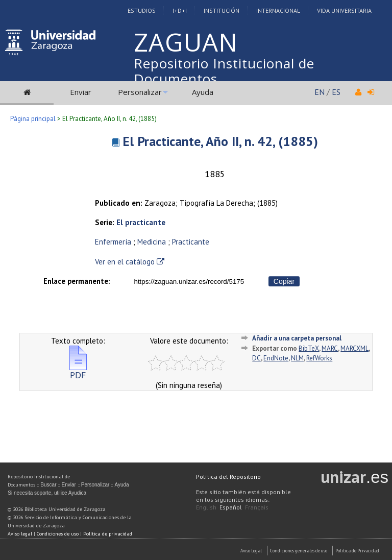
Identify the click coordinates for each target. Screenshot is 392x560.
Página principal (33, 119)
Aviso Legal (251, 551)
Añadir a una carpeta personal (297, 338)
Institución (222, 10)
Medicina (152, 242)
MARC (330, 348)
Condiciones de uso (58, 534)
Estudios (142, 10)
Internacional (278, 10)
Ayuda (203, 92)
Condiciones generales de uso (299, 551)
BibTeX (309, 348)
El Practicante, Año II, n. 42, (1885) (220, 141)
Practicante (191, 242)
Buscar (48, 485)
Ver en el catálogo (130, 262)
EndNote (276, 358)
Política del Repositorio (228, 477)
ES (336, 92)
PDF (78, 371)
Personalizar (140, 92)
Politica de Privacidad (357, 551)
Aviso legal (20, 534)
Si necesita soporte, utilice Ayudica (47, 493)
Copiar (284, 281)
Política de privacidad (108, 534)
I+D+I (180, 10)
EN (320, 92)
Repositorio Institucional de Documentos (224, 71)
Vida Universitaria (344, 10)
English (206, 507)
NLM (297, 358)
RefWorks (319, 358)
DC (256, 358)
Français (257, 507)
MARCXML (354, 348)
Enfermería (113, 242)
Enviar (81, 92)
